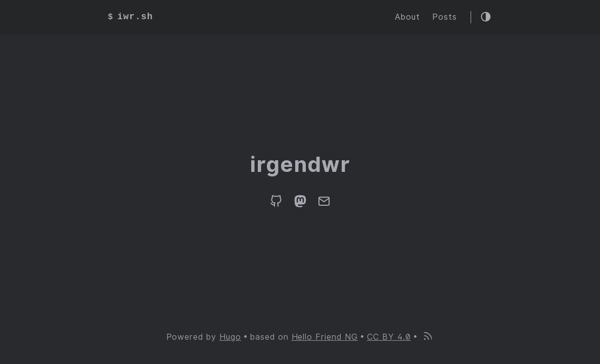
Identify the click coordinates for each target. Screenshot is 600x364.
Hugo (230, 337)
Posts (445, 17)
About (407, 17)
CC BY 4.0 (389, 337)
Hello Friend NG (325, 337)
